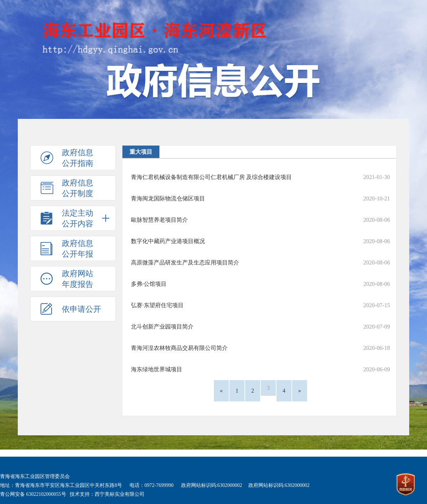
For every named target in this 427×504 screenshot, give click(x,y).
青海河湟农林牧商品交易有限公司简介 (179, 348)
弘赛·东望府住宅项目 (157, 305)
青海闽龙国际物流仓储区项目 (168, 198)
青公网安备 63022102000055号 (33, 494)
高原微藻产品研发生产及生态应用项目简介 (185, 262)
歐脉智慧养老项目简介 (159, 220)
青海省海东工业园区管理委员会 (35, 476)
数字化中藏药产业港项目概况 (168, 241)
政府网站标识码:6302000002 (212, 485)
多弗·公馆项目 (149, 284)
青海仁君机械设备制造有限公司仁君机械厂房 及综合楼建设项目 (211, 177)
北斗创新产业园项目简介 (162, 327)
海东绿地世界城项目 (157, 369)
